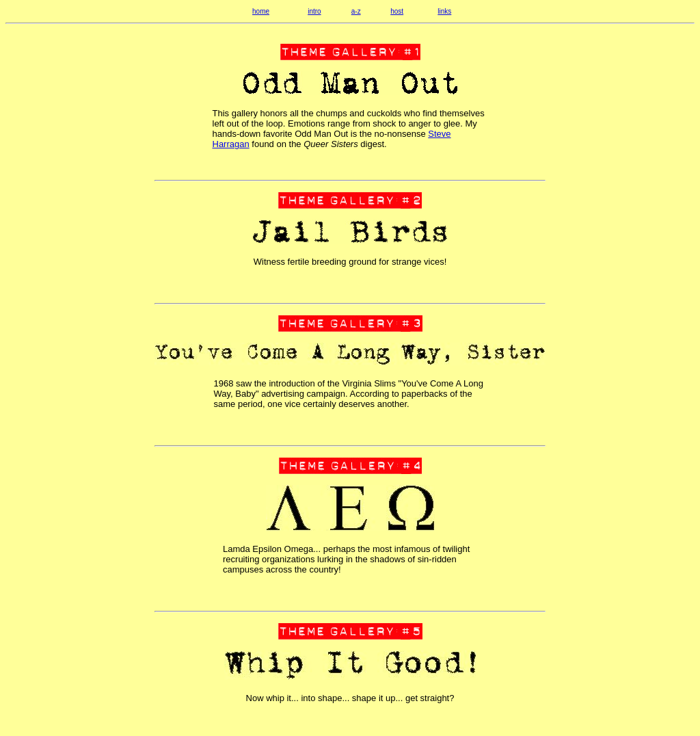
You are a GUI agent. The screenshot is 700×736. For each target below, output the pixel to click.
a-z (356, 11)
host (397, 11)
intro (314, 11)
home (261, 11)
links (444, 11)
